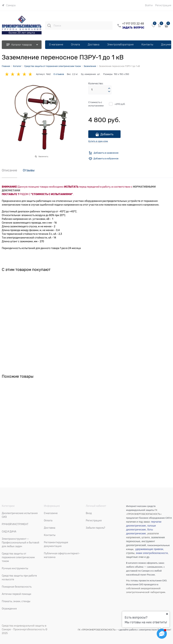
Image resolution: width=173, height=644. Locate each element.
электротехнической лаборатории (146, 592)
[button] (109, 88)
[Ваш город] (167, 614)
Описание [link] (9, 170)
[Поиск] (49, 26)
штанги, (146, 537)
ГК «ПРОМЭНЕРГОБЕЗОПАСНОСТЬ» (97, 630)
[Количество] (100, 90)
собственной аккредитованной (143, 588)
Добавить (107, 134)
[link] (9, 5)
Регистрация (163, 5)
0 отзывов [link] (59, 74)
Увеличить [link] (43, 156)
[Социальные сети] (162, 634)
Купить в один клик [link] (98, 141)
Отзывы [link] (29, 170)
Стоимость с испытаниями (96, 104)
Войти (149, 5)
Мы (128, 580)
